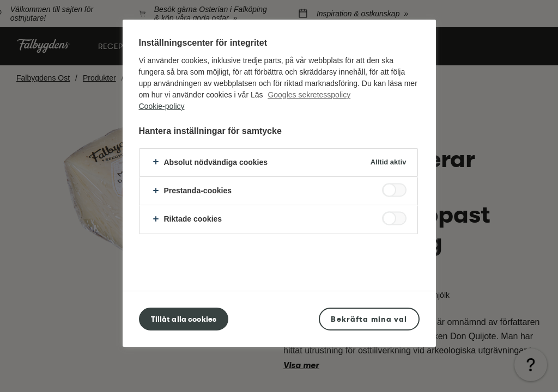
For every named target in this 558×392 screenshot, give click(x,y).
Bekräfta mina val (369, 319)
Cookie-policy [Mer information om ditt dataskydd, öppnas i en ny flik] (162, 106)
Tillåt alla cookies (184, 319)
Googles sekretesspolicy (309, 95)
